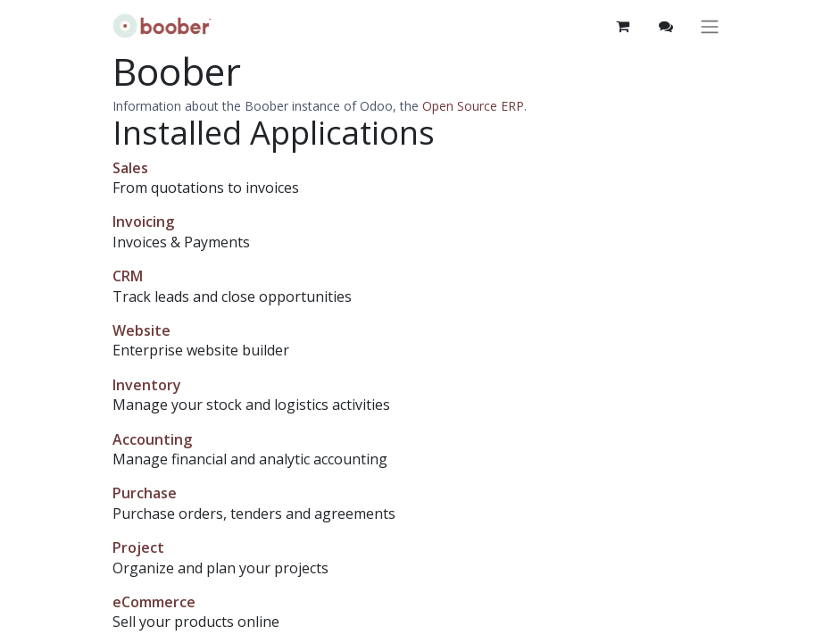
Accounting (152, 439)
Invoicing (143, 221)
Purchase (145, 493)
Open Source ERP (473, 106)
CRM (128, 276)
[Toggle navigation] (710, 26)
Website (141, 330)
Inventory (147, 385)
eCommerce (154, 602)
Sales (130, 168)
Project (138, 547)
